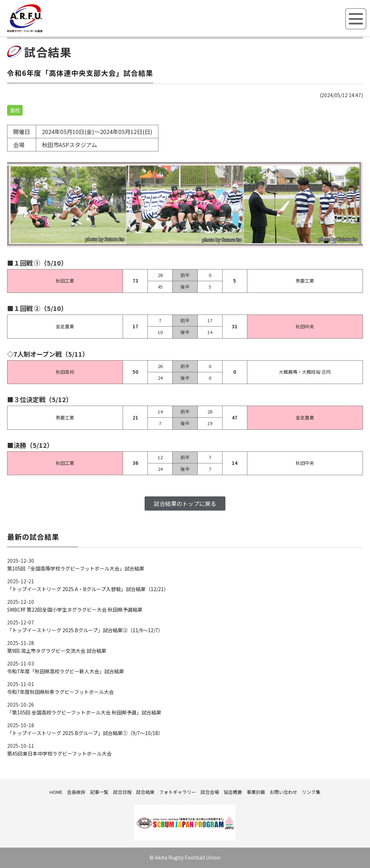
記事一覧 (99, 792)
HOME (56, 792)
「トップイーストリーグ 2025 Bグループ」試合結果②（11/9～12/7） (85, 630)
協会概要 (233, 792)
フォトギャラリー (178, 792)
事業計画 (256, 792)
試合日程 (122, 792)
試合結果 (145, 792)
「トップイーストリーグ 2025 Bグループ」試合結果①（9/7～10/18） (85, 733)
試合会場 (210, 792)
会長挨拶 (76, 792)
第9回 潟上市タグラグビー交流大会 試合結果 (57, 651)
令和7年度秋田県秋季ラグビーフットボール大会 (60, 692)
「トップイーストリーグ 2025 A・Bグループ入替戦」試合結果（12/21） (88, 589)
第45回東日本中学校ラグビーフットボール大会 (59, 753)
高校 (15, 110)
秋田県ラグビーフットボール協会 (41, 31)
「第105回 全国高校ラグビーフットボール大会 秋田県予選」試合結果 (84, 712)
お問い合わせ (284, 792)
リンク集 (311, 792)
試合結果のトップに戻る (185, 503)
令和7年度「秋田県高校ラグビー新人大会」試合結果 (66, 671)
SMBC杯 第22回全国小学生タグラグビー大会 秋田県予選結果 (75, 610)
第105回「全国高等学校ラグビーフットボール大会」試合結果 (76, 568)
